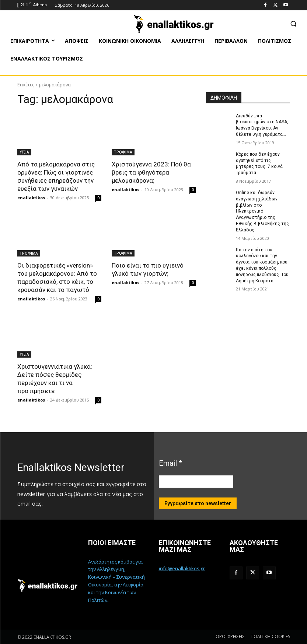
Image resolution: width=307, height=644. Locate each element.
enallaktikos (31, 198)
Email (170, 463)
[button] (293, 23)
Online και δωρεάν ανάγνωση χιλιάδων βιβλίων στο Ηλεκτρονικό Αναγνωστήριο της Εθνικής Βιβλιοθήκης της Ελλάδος (262, 211)
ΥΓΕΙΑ (24, 152)
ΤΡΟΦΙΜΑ (123, 152)
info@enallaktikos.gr (182, 568)
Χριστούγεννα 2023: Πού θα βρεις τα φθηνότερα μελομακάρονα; (151, 172)
